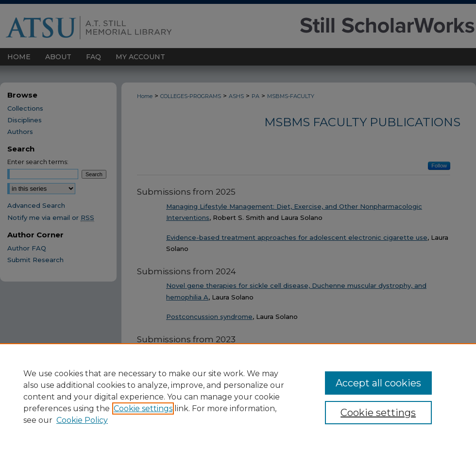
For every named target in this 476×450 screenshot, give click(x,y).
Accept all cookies (378, 383)
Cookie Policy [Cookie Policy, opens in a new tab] (82, 420)
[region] (238, 397)
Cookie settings (143, 408)
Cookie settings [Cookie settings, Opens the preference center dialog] (378, 413)
